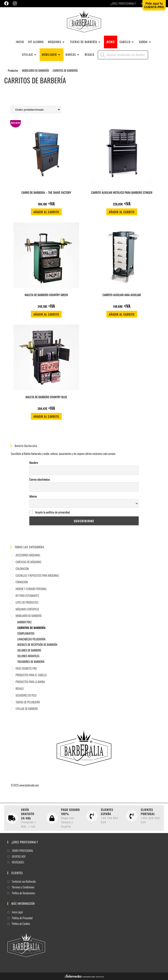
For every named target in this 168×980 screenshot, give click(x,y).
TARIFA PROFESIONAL (23, 851)
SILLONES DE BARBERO (29, 650)
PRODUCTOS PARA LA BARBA (30, 682)
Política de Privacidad (22, 918)
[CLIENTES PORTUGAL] (132, 816)
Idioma (33, 496)
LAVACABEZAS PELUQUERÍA (31, 639)
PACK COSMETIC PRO (26, 668)
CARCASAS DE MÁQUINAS (28, 562)
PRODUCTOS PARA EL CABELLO (31, 675)
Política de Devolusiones (23, 893)
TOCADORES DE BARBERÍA (31, 662)
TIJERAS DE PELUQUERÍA (28, 702)
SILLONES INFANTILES (28, 656)
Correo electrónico (40, 479)
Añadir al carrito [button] (46, 212)
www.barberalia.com (29, 785)
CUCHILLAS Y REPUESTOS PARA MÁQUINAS (37, 575)
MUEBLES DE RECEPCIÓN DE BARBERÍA (37, 645)
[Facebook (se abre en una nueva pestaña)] (7, 3)
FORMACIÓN (22, 582)
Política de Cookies (21, 924)
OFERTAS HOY (19, 857)
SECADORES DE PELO (26, 695)
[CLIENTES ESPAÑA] (92, 816)
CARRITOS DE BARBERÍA (65, 70)
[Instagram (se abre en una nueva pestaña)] (15, 3)
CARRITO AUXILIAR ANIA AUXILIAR (122, 295)
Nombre (34, 462)
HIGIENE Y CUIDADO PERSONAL (31, 589)
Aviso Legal (17, 912)
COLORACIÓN (22, 569)
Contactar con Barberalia (24, 881)
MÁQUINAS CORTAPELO (27, 609)
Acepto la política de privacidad (52, 512)
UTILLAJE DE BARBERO (27, 709)
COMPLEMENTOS (26, 633)
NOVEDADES (18, 862)
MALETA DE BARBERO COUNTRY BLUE (46, 397)
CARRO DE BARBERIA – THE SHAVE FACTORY (46, 192)
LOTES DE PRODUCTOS (27, 602)
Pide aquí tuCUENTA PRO (154, 5)
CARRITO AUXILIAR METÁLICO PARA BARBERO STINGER (122, 192)
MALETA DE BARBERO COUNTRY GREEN (46, 295)
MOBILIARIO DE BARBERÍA (29, 616)
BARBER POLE (24, 622)
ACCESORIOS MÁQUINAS (28, 555)
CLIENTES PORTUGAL (148, 812)
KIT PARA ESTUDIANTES (27, 596)
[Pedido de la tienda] (36, 110)
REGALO (20, 688)
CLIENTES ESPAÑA (107, 812)
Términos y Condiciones (23, 887)
